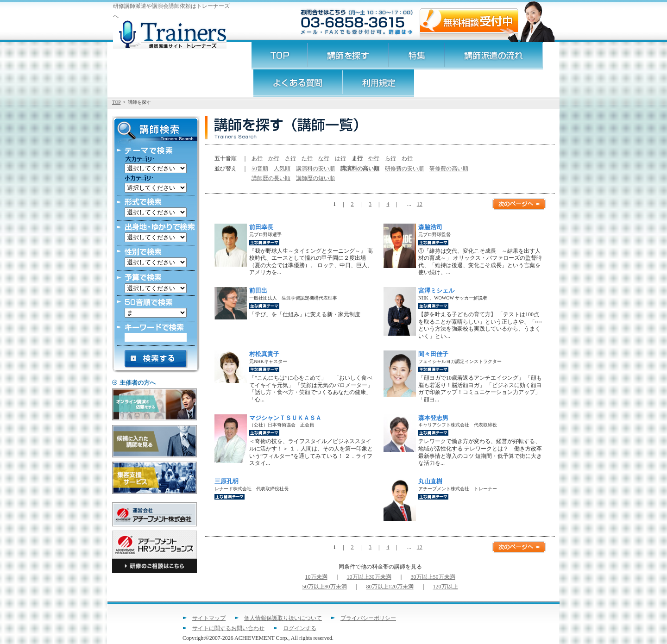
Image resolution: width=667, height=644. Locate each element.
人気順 (282, 169)
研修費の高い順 (449, 169)
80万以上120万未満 (390, 587)
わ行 (407, 158)
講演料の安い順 (315, 169)
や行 (374, 158)
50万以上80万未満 (325, 587)
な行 (324, 158)
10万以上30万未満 (369, 577)
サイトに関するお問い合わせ (228, 628)
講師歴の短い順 (315, 178)
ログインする (300, 628)
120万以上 (446, 587)
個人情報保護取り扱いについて (283, 618)
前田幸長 (261, 227)
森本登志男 (433, 418)
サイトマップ (209, 618)
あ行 (257, 158)
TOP (116, 102)
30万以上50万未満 (433, 577)
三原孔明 (227, 481)
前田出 (258, 291)
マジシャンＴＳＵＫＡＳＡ (285, 418)
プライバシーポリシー (368, 618)
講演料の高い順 (360, 169)
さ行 (290, 158)
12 (420, 204)
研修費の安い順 (404, 169)
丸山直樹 (430, 481)
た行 (307, 158)
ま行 (357, 158)
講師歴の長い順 (271, 178)
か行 (274, 158)
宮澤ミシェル (436, 291)
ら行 (390, 158)
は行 (340, 158)
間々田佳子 (433, 354)
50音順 (260, 169)
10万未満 (316, 577)
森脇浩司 (430, 227)
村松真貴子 (264, 354)
